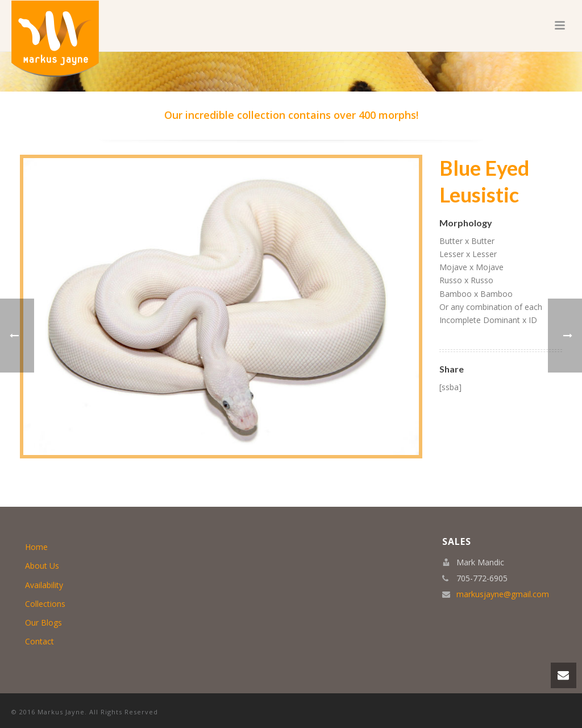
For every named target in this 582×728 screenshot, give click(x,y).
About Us (42, 566)
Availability (44, 585)
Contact (40, 641)
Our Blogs (43, 622)
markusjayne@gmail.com (503, 594)
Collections (45, 604)
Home (36, 547)
